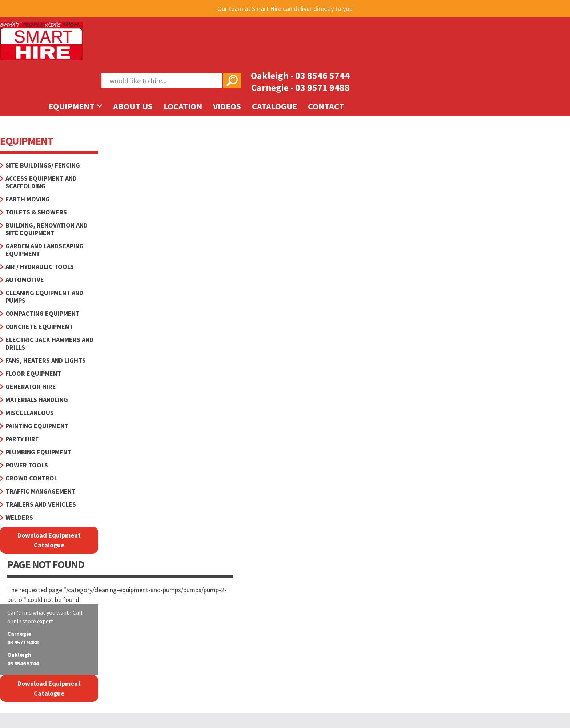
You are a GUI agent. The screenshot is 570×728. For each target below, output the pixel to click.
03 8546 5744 (322, 75)
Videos (227, 106)
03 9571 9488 (322, 87)
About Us (133, 106)
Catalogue (274, 106)
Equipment (75, 106)
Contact (326, 106)
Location (183, 106)
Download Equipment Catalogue (49, 540)
